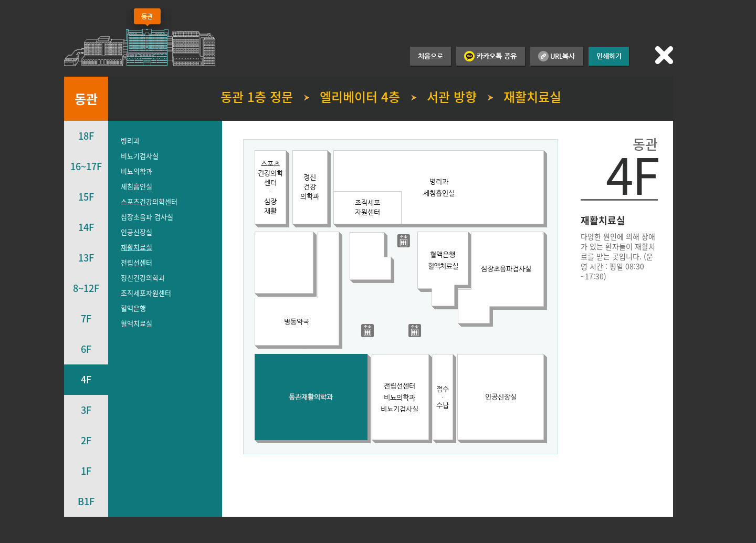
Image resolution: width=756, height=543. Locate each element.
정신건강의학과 (143, 278)
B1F (86, 501)
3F (86, 410)
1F (86, 471)
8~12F (86, 288)
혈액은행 (133, 308)
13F (86, 258)
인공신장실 (136, 232)
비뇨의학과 (136, 171)
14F (86, 227)
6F (86, 349)
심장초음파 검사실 (147, 217)
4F (86, 379)
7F (86, 319)
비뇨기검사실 (140, 156)
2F (86, 440)
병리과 (130, 140)
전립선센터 (136, 262)
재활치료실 (136, 247)
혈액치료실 (136, 323)
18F (86, 136)
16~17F (86, 166)
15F (86, 197)
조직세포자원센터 (146, 293)
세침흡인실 (136, 186)
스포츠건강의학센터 (149, 201)
